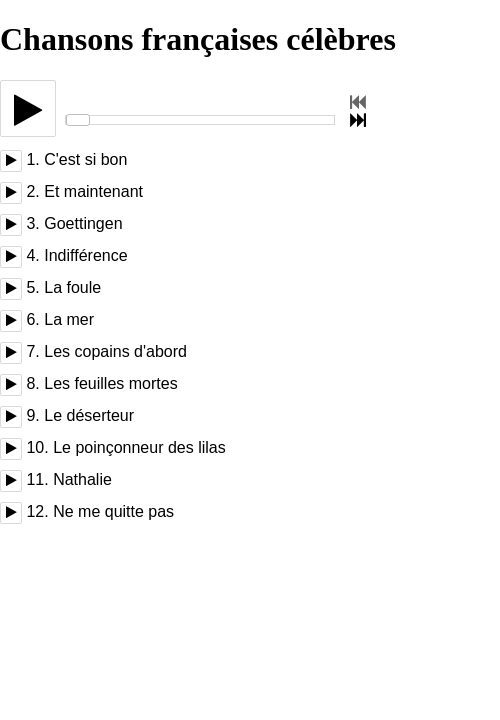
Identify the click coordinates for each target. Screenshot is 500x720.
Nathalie (82, 479)
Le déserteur (89, 415)
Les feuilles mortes (110, 383)
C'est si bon (85, 159)
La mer (69, 319)
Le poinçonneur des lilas (139, 447)
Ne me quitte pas (113, 511)
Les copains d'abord (115, 351)
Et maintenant (93, 191)
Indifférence (85, 255)
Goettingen (83, 223)
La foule (72, 287)
